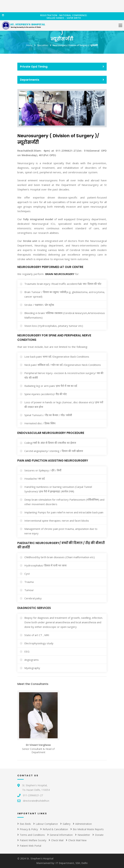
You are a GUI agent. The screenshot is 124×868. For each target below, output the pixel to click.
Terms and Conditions (31, 835)
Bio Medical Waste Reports (87, 829)
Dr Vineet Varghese (38, 745)
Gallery (65, 824)
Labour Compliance (46, 824)
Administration (82, 824)
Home (30, 45)
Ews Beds (24, 824)
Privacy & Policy (28, 829)
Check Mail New (76, 840)
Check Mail (56, 840)
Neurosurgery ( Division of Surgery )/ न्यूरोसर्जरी (75, 45)
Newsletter (83, 835)
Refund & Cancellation (54, 829)
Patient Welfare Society (32, 840)
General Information (60, 835)
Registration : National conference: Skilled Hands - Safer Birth (45, 17)
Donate (98, 835)
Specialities (43, 45)
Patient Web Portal (29, 846)
